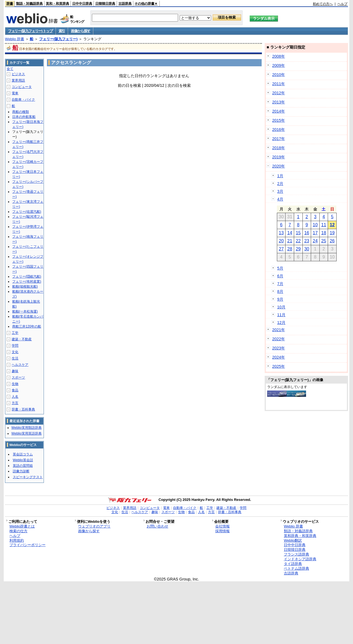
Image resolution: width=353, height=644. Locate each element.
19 (332, 233)
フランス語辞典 (296, 554)
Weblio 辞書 (15, 39)
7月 (280, 284)
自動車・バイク (23, 100)
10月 (281, 307)
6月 (280, 276)
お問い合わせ (157, 526)
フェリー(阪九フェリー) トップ (30, 31)
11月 (281, 315)
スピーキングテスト (28, 477)
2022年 (279, 339)
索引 (62, 31)
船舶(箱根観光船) (25, 286)
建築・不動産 (22, 339)
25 (324, 241)
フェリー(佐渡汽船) (27, 212)
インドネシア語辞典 (300, 559)
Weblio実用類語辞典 (26, 428)
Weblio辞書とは (22, 526)
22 (298, 241)
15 (298, 233)
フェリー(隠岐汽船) (27, 277)
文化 (15, 352)
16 (307, 233)
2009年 (279, 65)
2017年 (279, 139)
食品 (15, 390)
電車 (15, 93)
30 (307, 249)
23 (307, 241)
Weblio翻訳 (293, 540)
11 (324, 225)
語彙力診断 (21, 471)
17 (315, 233)
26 (332, 241)
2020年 (279, 166)
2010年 (279, 75)
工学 (15, 333)
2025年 (279, 366)
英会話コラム (23, 454)
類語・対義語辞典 (29, 4)
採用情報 (222, 531)
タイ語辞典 (293, 564)
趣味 (15, 371)
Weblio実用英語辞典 (26, 433)
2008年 (279, 56)
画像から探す (81, 31)
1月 (280, 176)
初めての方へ (323, 4)
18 (324, 233)
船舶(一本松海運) (25, 311)
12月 (281, 323)
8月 (280, 291)
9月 (280, 299)
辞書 (10, 4)
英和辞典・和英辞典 (300, 536)
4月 (280, 199)
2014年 (279, 111)
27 (281, 249)
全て (10, 69)
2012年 (279, 93)
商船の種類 (21, 112)
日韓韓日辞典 (105, 4)
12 (332, 225)
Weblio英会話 (23, 460)
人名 (15, 397)
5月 (280, 268)
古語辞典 (125, 4)
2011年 (279, 84)
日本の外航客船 (24, 117)
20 (281, 241)
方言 (15, 403)
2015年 (279, 120)
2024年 (279, 357)
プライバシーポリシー (27, 545)
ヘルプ (342, 4)
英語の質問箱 (23, 466)
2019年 (279, 157)
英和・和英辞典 (57, 4)
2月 (280, 184)
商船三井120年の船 (27, 326)
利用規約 (17, 540)
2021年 (279, 330)
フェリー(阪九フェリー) (58, 39)
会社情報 (222, 526)
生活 (15, 358)
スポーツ (18, 377)
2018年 (279, 148)
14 (290, 233)
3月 (280, 191)
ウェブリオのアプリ (94, 526)
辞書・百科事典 (23, 409)
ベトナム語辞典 (296, 568)
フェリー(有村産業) (27, 282)
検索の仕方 (18, 531)
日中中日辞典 (82, 4)
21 (290, 241)
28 (290, 249)
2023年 (279, 348)
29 (298, 249)
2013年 (279, 102)
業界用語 (18, 80)
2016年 (279, 130)
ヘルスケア (20, 365)
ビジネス (18, 74)
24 (315, 241)
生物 (15, 384)
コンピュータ (22, 87)
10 (315, 225)
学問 (15, 346)
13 (281, 233)
